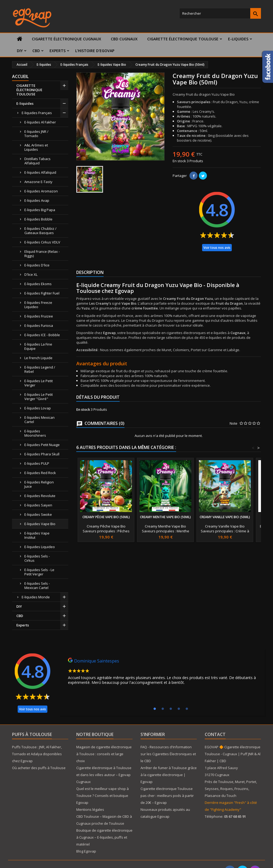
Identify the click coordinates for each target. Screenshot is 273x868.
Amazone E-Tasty (38, 182)
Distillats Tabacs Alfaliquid (37, 161)
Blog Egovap (86, 851)
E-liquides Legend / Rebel (40, 369)
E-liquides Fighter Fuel (42, 293)
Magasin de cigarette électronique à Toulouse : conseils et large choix (104, 754)
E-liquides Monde (36, 597)
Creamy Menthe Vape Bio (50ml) (165, 517)
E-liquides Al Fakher (40, 122)
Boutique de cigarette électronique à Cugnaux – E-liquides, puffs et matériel (104, 837)
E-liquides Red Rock (40, 473)
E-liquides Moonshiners (35, 433)
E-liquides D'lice (37, 265)
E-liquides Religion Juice (39, 484)
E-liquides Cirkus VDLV (42, 242)
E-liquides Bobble (38, 219)
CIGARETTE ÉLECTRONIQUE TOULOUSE (183, 39)
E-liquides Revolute (40, 496)
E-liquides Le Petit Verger (39, 383)
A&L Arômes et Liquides (36, 147)
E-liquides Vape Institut (37, 535)
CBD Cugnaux (124, 39)
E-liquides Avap (37, 200)
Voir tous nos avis (217, 248)
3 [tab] (171, 709)
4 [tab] (179, 709)
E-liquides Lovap (38, 408)
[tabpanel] (162, 673)
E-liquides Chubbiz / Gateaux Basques (40, 231)
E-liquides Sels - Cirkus (37, 558)
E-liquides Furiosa (39, 325)
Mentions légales (90, 809)
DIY (20, 51)
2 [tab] (163, 709)
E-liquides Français (37, 113)
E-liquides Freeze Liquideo (38, 305)
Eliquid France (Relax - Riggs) (42, 254)
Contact (215, 734)
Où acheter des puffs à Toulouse (39, 768)
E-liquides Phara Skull (42, 454)
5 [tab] (187, 709)
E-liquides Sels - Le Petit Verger (39, 572)
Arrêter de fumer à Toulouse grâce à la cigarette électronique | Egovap (169, 775)
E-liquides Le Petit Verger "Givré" (39, 397)
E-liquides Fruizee (39, 316)
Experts (58, 51)
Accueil (20, 76)
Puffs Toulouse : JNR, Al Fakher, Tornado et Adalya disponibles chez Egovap (37, 754)
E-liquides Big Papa (40, 210)
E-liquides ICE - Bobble (42, 335)
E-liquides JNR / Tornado (36, 134)
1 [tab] (155, 709)
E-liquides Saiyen (38, 505)
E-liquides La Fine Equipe (38, 346)
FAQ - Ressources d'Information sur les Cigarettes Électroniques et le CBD (168, 754)
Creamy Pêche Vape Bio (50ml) (106, 517)
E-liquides (238, 39)
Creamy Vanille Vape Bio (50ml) (225, 517)
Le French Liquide (38, 358)
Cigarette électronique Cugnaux (67, 39)
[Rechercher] (220, 13)
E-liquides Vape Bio (40, 524)
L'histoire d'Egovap (95, 51)
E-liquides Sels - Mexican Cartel (37, 586)
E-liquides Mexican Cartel (39, 420)
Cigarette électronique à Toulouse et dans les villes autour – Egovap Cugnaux (104, 775)
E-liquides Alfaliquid (40, 172)
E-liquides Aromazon (41, 191)
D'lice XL (31, 274)
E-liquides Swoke (38, 514)
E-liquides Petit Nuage (42, 445)
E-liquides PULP (37, 463)
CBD (36, 51)
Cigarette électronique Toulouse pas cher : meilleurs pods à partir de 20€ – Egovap (167, 796)
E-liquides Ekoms (38, 284)
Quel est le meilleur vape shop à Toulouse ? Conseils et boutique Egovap (103, 796)
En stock (179, 161)
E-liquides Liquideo (40, 547)
